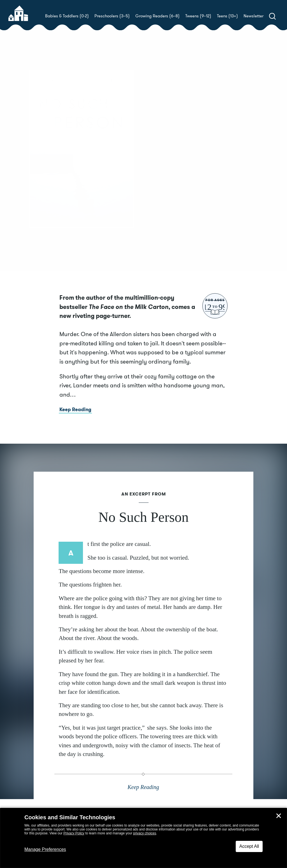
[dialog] (143, 838)
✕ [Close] (279, 816)
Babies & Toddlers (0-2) (67, 16)
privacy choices (145, 833)
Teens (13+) (227, 16)
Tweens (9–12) (198, 16)
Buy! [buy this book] (162, 176)
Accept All (249, 846)
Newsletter (254, 16)
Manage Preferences (45, 849)
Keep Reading (75, 419)
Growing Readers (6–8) (158, 16)
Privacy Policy (74, 833)
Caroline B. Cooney (192, 157)
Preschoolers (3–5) (112, 16)
